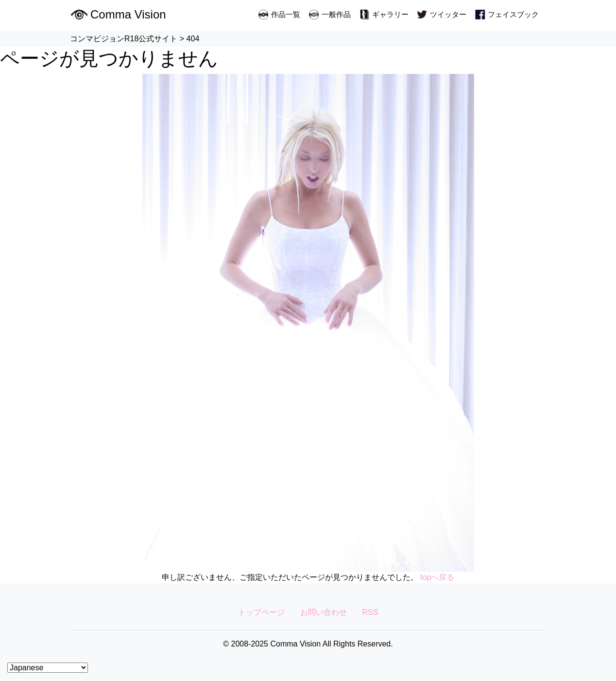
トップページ (261, 612)
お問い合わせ (324, 612)
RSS (370, 612)
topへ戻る (437, 577)
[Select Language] (48, 668)
